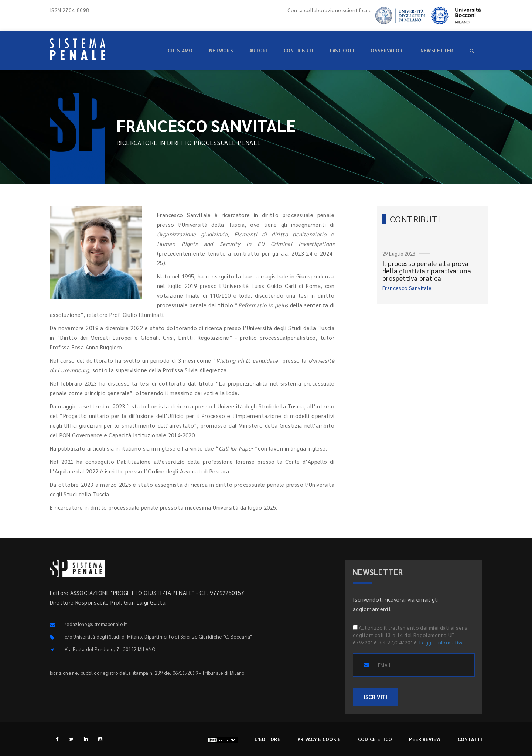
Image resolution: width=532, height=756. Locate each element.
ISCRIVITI (376, 697)
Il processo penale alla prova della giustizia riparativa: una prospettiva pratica (427, 271)
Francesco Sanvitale (407, 288)
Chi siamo (180, 50)
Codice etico (375, 739)
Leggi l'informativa (442, 642)
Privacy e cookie (319, 739)
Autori (258, 50)
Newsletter (437, 50)
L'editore (267, 739)
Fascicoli (342, 50)
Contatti (470, 739)
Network (221, 50)
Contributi (299, 50)
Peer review (425, 739)
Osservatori (387, 50)
